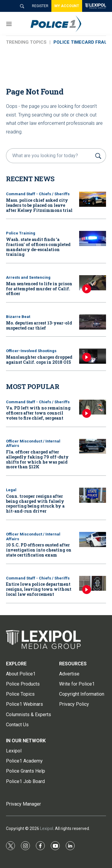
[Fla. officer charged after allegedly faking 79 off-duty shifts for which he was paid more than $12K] (93, 446)
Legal (11, 490)
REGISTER (40, 6)
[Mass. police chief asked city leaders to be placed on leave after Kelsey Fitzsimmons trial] (93, 199)
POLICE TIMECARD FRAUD (82, 42)
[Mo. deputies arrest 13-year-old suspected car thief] (93, 322)
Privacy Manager (23, 804)
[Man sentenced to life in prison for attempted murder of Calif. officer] (93, 283)
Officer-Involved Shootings (31, 351)
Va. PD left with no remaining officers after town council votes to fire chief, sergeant (38, 413)
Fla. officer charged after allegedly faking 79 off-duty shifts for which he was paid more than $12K (37, 459)
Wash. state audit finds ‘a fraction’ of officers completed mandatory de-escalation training (38, 247)
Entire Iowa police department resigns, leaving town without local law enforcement (39, 589)
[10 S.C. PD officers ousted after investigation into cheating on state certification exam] (93, 539)
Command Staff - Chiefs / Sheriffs (38, 194)
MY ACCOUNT (67, 6)
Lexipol (47, 828)
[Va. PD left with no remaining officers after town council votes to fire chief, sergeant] (93, 407)
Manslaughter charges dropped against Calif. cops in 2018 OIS (39, 360)
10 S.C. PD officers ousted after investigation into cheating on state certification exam (39, 550)
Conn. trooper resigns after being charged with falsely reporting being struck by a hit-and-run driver (35, 504)
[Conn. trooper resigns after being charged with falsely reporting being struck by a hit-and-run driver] (93, 495)
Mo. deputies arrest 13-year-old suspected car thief (39, 325)
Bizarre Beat (18, 317)
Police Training (21, 233)
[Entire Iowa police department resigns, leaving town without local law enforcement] (93, 583)
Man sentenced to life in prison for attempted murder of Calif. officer (39, 289)
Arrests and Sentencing (28, 277)
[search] (50, 156)
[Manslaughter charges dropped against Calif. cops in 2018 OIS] (93, 356)
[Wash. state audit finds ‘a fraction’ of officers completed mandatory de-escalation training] (93, 238)
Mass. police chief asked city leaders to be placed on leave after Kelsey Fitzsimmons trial (39, 205)
